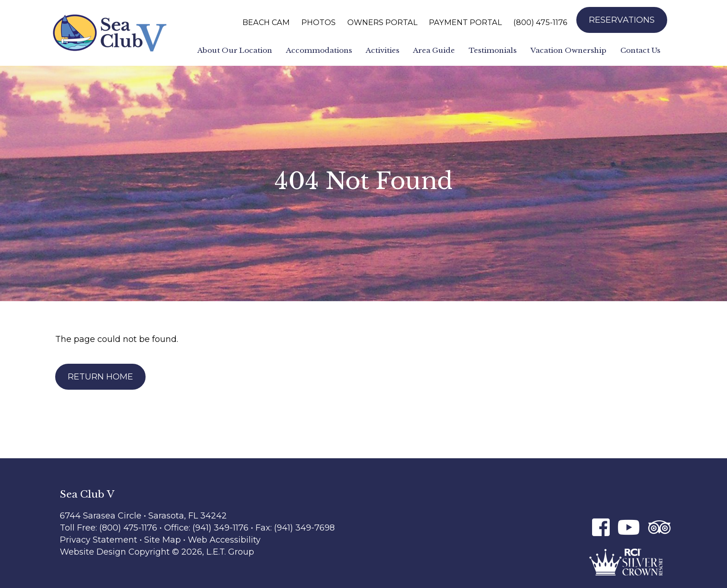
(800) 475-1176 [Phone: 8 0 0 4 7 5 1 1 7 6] (540, 22)
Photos (319, 22)
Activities (383, 50)
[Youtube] (629, 527)
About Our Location (235, 50)
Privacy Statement (99, 540)
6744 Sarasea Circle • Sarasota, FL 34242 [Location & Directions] (143, 516)
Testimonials (493, 50)
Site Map (163, 540)
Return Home (100, 377)
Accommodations (319, 50)
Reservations (622, 20)
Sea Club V (110, 33)
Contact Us (640, 50)
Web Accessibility (224, 540)
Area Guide (434, 50)
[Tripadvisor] (660, 527)
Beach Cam (266, 22)
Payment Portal (465, 22)
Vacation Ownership (568, 50)
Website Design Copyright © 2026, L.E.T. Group (157, 552)
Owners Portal (382, 22)
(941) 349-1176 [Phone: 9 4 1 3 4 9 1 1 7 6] (222, 528)
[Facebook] (601, 527)
